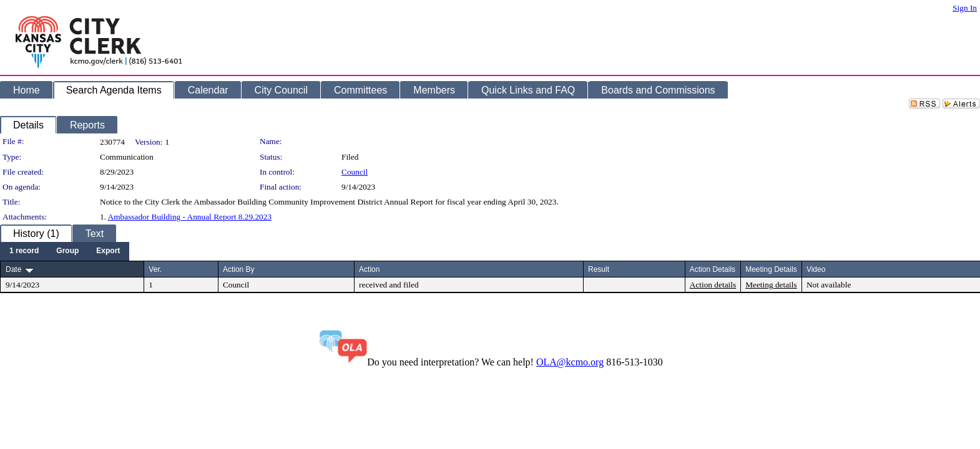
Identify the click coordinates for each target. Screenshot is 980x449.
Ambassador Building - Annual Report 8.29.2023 (190, 217)
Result (599, 269)
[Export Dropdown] (108, 251)
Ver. (155, 269)
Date (13, 269)
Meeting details (771, 285)
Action (369, 269)
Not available (829, 285)
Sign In (965, 8)
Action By (239, 269)
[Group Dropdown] (67, 251)
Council (355, 172)
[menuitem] (24, 251)
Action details (713, 285)
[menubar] (65, 251)
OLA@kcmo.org (570, 362)
